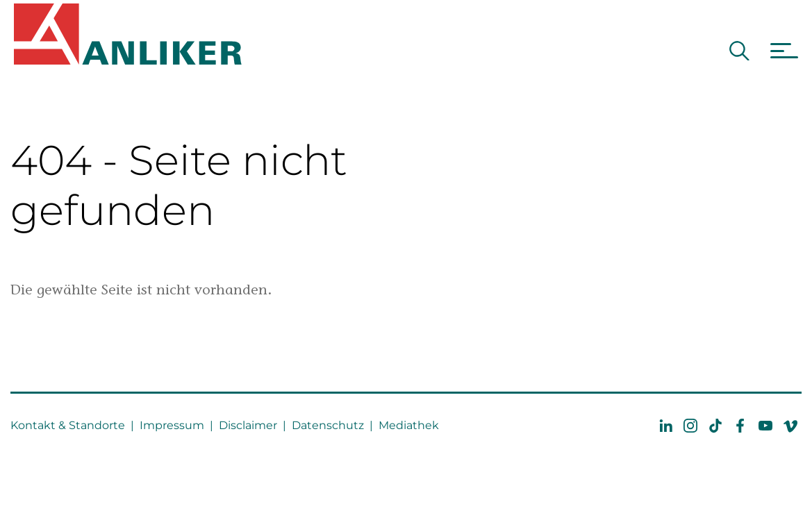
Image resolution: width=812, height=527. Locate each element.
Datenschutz (328, 425)
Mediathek (409, 425)
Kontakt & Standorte (68, 425)
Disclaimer (248, 425)
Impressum (172, 425)
